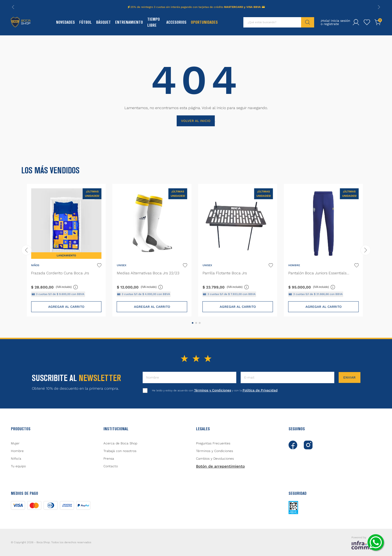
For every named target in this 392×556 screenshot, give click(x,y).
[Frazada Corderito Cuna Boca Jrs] (66, 250)
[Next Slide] (379, 7)
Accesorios (176, 22)
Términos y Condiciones (213, 390)
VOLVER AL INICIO (196, 121)
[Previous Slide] (13, 7)
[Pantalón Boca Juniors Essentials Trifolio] (324, 250)
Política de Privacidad (260, 390)
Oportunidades (204, 22)
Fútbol (85, 22)
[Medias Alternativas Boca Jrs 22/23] (152, 250)
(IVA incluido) (67, 287)
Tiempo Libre (154, 22)
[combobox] (279, 22)
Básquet (103, 22)
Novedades (65, 22)
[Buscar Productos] (308, 22)
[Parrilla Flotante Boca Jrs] (238, 250)
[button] (193, 323)
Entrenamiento (129, 22)
